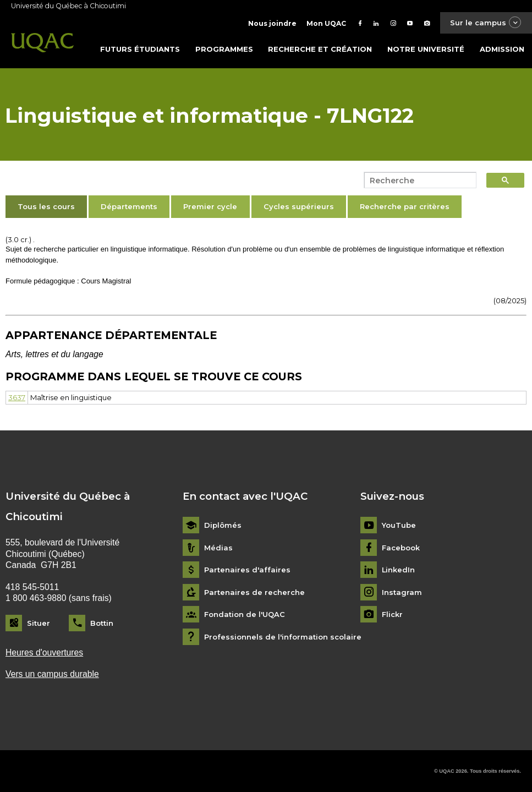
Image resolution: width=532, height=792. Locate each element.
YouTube (399, 525)
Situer (39, 623)
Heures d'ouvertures (44, 652)
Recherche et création (320, 49)
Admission (502, 49)
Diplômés (223, 525)
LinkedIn (399, 570)
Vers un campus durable (52, 674)
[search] (417, 181)
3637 (17, 397)
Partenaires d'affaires (247, 570)
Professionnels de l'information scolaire (283, 637)
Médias (218, 548)
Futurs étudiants (140, 49)
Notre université (426, 49)
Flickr (392, 615)
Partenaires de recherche (254, 592)
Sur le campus (486, 23)
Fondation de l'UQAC (245, 615)
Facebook (401, 548)
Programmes (224, 49)
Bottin (102, 623)
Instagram (402, 592)
